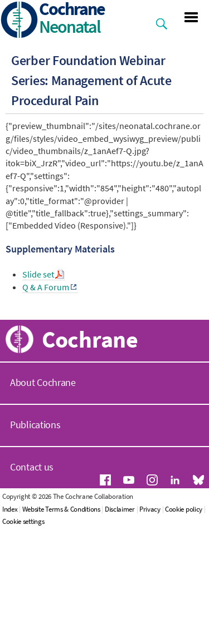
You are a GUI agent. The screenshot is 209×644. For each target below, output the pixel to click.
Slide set (38, 274)
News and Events (52, 410)
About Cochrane (43, 511)
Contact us (32, 595)
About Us (35, 333)
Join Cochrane (47, 436)
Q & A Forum (46, 287)
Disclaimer (124, 638)
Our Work (37, 359)
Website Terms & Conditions (66, 638)
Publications (35, 553)
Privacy (154, 638)
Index (14, 638)
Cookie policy (188, 638)
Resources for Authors (63, 385)
